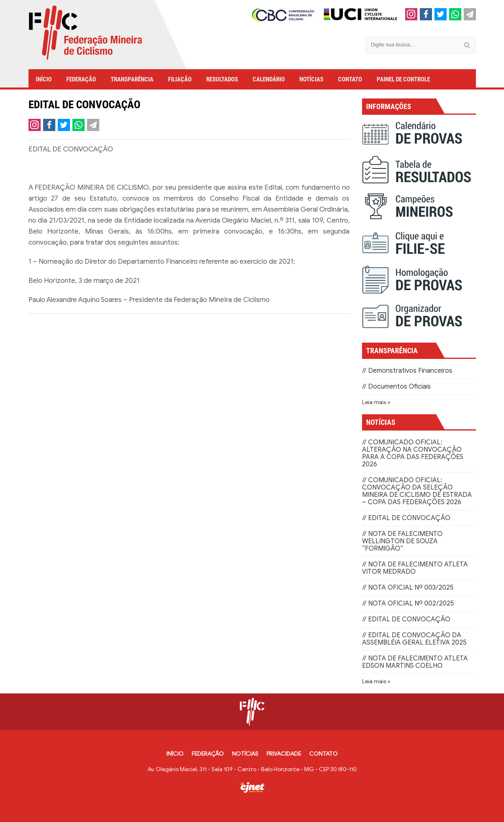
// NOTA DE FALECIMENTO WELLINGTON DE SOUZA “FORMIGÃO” (402, 541)
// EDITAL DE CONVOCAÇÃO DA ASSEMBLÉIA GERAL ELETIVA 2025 (414, 639)
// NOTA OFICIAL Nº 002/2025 (408, 603)
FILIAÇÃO (180, 79)
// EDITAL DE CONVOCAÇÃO (406, 518)
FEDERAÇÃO (81, 79)
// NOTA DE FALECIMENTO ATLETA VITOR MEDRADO (415, 568)
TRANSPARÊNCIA (132, 79)
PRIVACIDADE (284, 754)
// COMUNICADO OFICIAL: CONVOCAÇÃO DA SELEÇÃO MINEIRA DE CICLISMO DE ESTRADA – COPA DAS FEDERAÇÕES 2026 (417, 491)
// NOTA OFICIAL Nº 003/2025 (408, 588)
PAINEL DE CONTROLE (403, 79)
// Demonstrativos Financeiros (407, 371)
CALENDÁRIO (269, 79)
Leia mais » (376, 402)
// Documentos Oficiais (396, 387)
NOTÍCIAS (311, 79)
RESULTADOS (222, 79)
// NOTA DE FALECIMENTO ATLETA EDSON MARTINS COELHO (415, 662)
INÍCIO (44, 79)
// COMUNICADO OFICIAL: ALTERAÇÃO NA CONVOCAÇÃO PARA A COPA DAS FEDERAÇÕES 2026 (413, 453)
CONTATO (350, 79)
